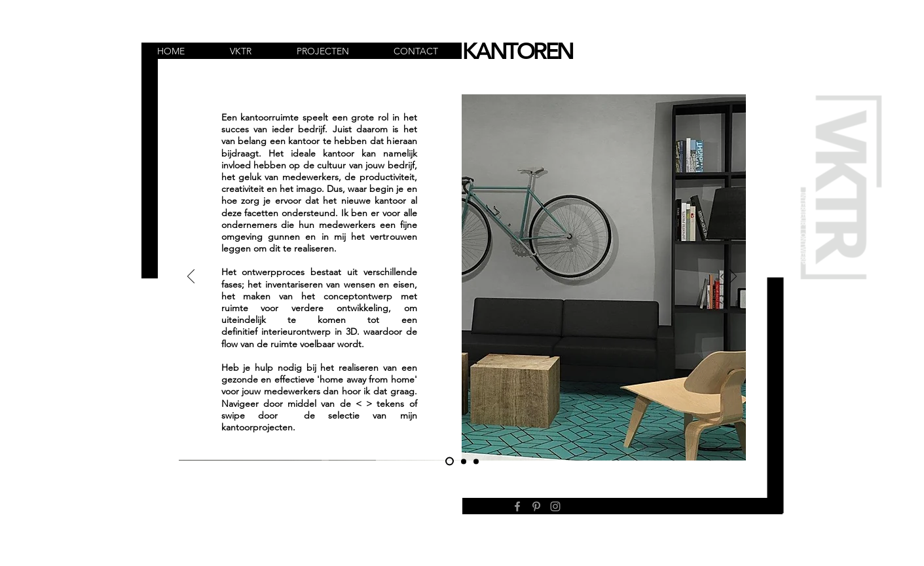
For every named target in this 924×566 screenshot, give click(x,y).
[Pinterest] (536, 506)
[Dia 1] (450, 462)
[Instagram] (555, 506)
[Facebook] (517, 506)
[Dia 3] (476, 461)
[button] (253, 51)
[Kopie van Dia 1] (464, 461)
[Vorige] (191, 277)
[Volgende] (733, 277)
